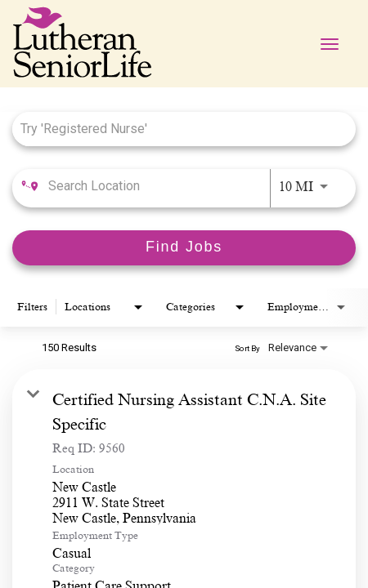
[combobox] (176, 129)
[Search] (184, 248)
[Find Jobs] (184, 248)
